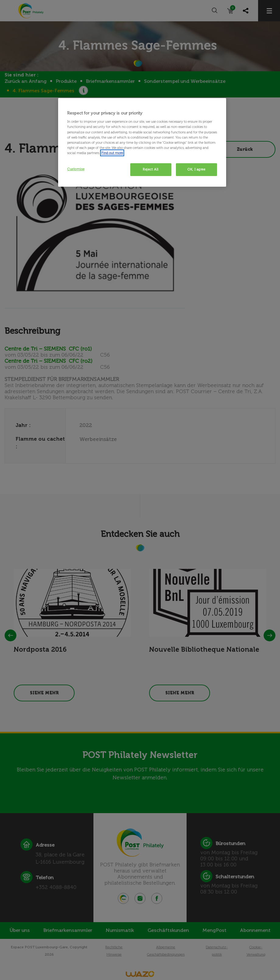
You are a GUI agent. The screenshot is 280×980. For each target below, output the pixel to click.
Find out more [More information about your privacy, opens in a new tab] (112, 153)
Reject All (151, 169)
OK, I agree (196, 169)
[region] (142, 142)
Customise (76, 169)
